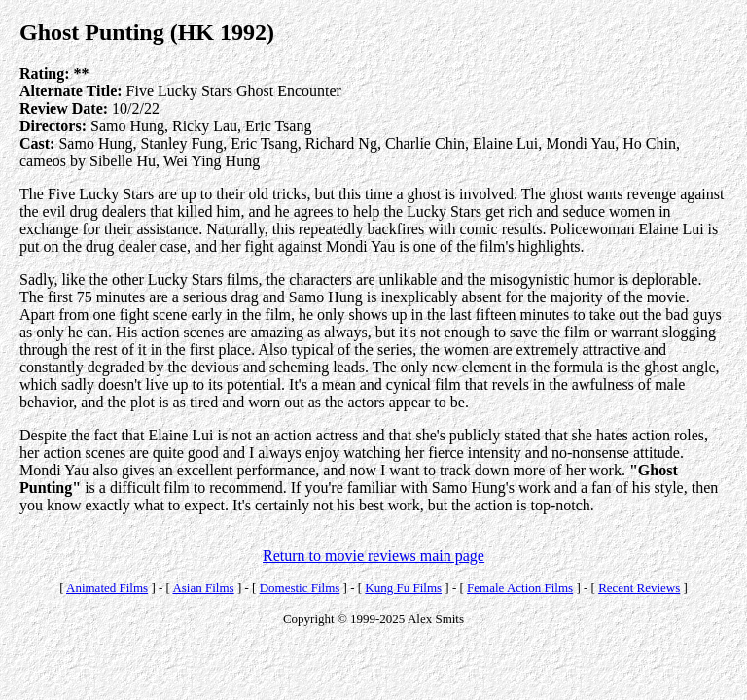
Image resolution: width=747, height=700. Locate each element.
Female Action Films (520, 588)
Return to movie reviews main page (373, 556)
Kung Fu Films (403, 588)
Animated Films (107, 588)
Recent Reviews (639, 588)
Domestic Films (300, 588)
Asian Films (203, 588)
